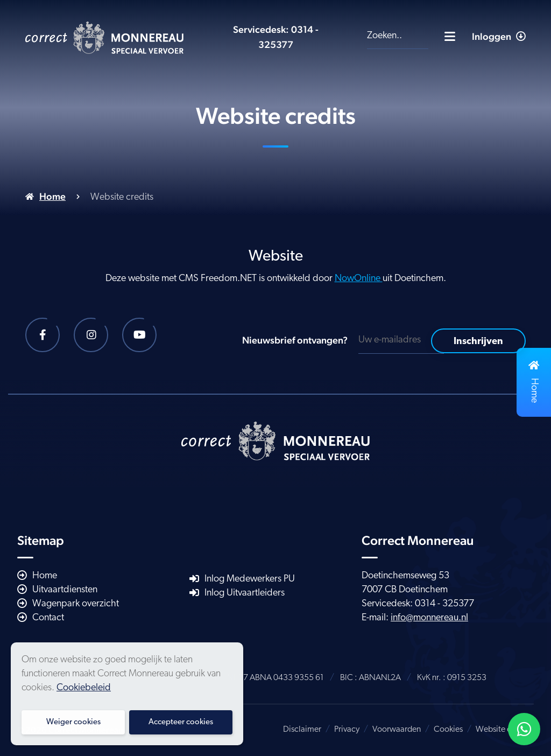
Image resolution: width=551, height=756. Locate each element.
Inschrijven (478, 342)
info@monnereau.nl (429, 618)
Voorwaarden (397, 730)
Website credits (503, 730)
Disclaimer (302, 730)
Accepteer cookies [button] (181, 722)
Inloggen (499, 36)
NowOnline (359, 279)
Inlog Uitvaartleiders (245, 593)
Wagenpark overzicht (76, 604)
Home (52, 196)
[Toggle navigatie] (450, 36)
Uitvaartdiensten (65, 590)
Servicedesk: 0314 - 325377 (418, 604)
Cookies (448, 730)
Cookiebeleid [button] (84, 688)
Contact (48, 618)
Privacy (347, 730)
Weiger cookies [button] (73, 722)
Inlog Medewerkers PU (250, 579)
